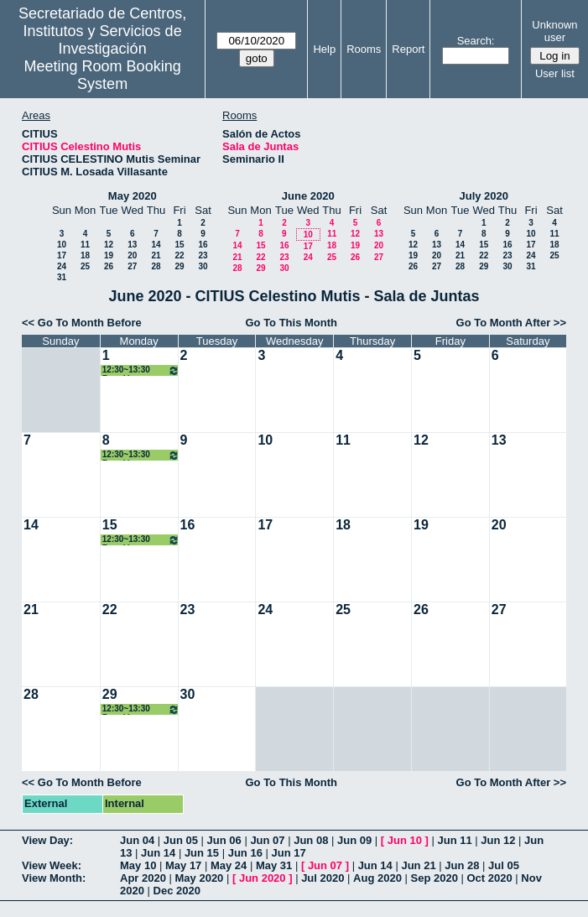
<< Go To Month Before (82, 323)
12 (109, 245)
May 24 (229, 865)
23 (203, 255)
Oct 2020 (489, 878)
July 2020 (484, 196)
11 (85, 245)
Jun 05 (181, 840)
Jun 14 (158, 853)
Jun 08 (311, 840)
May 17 (183, 865)
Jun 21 (418, 865)
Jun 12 (498, 840)
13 (132, 245)
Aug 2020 (377, 878)
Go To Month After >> (511, 323)
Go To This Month (291, 323)
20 (132, 255)
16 (203, 245)
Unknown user (554, 31)
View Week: (52, 865)
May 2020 (133, 196)
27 (132, 266)
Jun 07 (267, 840)
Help (324, 49)
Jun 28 (462, 865)
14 (156, 245)
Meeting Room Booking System (103, 75)
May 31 (274, 865)
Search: (476, 41)
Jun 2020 (263, 878)
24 (62, 266)
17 (62, 255)
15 (179, 245)
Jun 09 (354, 840)
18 (85, 255)
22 (179, 255)
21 (156, 255)
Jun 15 (202, 853)
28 (156, 266)
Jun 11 (454, 840)
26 (109, 266)
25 (85, 266)
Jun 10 (405, 840)
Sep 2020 (434, 878)
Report (408, 49)
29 (179, 266)
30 (203, 266)
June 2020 (308, 196)
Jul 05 (504, 865)
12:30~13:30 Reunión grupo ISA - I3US (141, 370)
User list (555, 73)
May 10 (138, 865)
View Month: (54, 878)
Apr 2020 (143, 878)
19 (109, 255)
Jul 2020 (323, 878)
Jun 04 (137, 840)
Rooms (364, 49)
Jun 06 (224, 840)
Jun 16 (245, 853)
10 (62, 245)
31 (62, 277)
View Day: (47, 840)
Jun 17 (288, 853)
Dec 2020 (177, 891)
